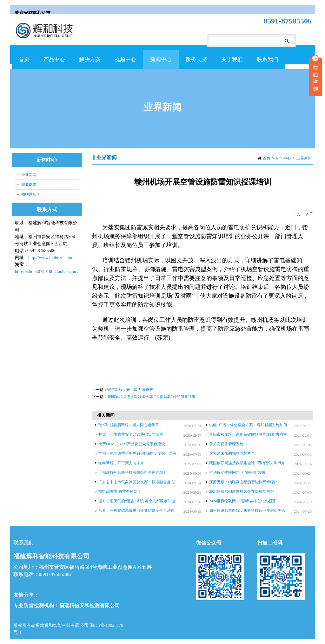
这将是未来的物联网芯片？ (232, 453)
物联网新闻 (31, 194)
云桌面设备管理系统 (226, 444)
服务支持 (196, 63)
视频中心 (125, 63)
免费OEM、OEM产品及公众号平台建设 (132, 444)
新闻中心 (160, 63)
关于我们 (231, 63)
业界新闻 (304, 158)
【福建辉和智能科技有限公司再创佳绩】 (133, 472)
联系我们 (268, 59)
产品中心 (53, 63)
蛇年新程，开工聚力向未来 (130, 390)
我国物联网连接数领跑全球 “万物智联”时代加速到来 (151, 397)
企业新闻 (29, 175)
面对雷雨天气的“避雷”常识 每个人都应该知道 (137, 501)
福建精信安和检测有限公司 (90, 605)
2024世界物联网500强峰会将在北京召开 (242, 501)
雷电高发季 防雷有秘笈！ (120, 491)
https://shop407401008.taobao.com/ (47, 272)
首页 (24, 59)
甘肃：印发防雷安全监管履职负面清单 (131, 434)
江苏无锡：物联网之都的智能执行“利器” (243, 482)
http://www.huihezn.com (50, 258)
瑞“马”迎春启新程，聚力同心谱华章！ (131, 425)
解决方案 (89, 63)
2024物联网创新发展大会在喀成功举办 (242, 491)
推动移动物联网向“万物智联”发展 (238, 472)
